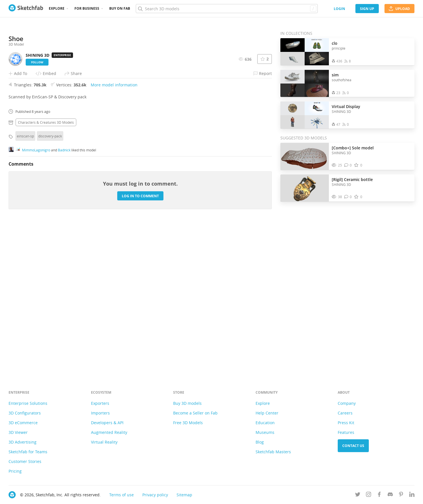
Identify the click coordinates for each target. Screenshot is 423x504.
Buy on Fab (120, 8)
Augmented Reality (109, 432)
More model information (114, 232)
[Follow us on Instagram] (369, 495)
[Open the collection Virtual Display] (305, 115)
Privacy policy (155, 495)
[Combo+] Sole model (353, 148)
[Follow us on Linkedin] (412, 495)
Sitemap (184, 495)
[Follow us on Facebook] (379, 495)
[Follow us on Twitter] (358, 495)
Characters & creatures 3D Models (46, 270)
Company (347, 403)
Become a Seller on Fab (195, 413)
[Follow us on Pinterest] (401, 495)
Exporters (100, 403)
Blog (260, 442)
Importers (100, 413)
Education (265, 423)
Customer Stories (25, 461)
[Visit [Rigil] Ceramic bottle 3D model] (305, 188)
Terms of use (122, 495)
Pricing (15, 471)
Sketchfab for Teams (28, 452)
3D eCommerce (23, 423)
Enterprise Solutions (28, 403)
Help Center (267, 413)
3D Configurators (25, 413)
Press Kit (346, 423)
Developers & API (107, 423)
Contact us (353, 446)
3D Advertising (23, 442)
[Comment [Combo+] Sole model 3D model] (348, 165)
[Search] (227, 9)
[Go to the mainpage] (26, 9)
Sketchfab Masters (273, 452)
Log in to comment (140, 343)
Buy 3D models (187, 403)
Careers (345, 413)
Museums (265, 432)
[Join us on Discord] (390, 495)
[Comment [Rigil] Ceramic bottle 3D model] (348, 197)
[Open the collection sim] (305, 83)
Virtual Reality (104, 442)
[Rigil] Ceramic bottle (352, 179)
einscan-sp (25, 283)
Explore (57, 8)
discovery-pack (50, 283)
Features (346, 432)
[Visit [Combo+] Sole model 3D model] (305, 157)
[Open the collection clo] (305, 52)
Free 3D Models (188, 423)
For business (87, 8)
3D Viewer (18, 432)
